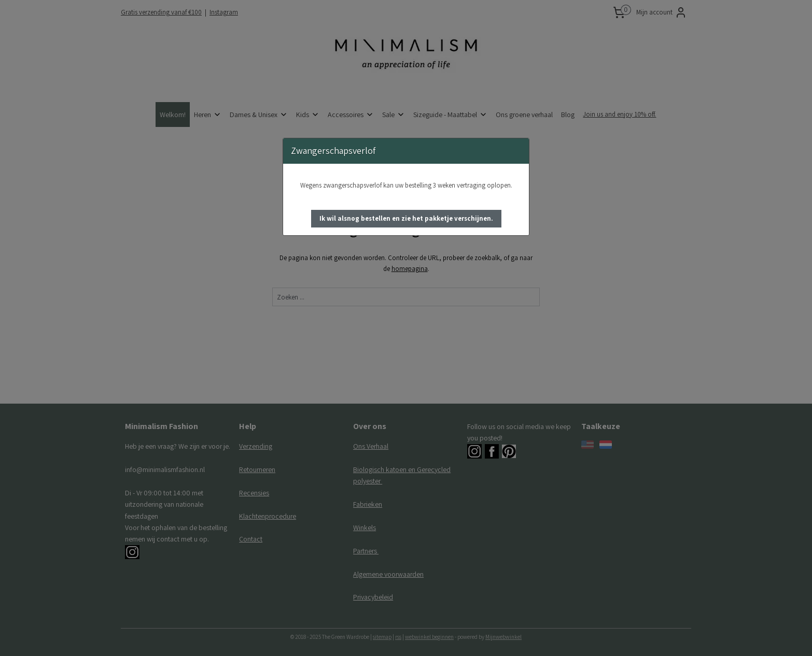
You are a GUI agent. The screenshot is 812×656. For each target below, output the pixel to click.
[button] (406, 219)
